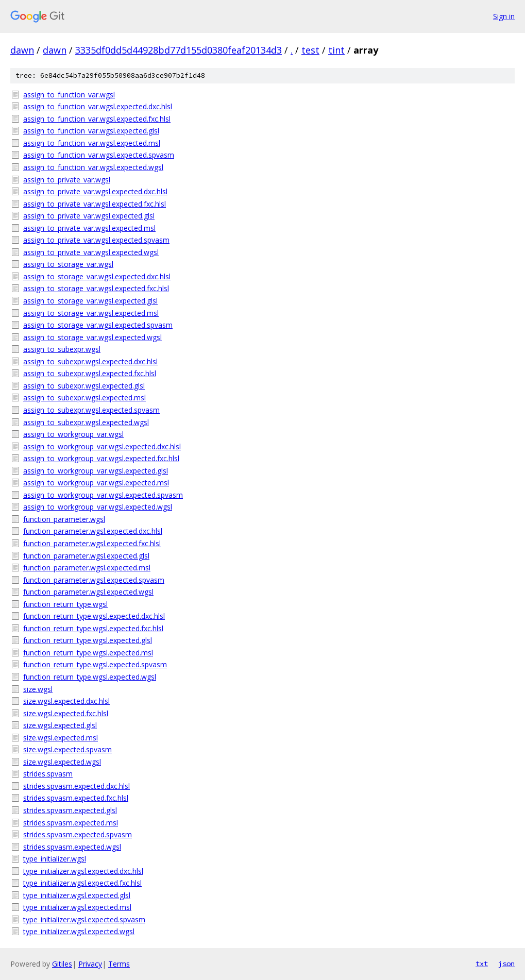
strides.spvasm (48, 774)
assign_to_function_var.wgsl (69, 95)
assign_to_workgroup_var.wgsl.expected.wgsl (98, 507)
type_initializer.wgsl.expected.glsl (77, 895)
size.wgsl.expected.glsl (60, 725)
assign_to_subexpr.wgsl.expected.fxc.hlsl (90, 373)
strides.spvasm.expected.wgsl (72, 847)
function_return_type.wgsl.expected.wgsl (90, 677)
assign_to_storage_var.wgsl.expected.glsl (90, 301)
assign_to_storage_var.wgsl (68, 264)
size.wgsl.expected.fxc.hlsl (66, 713)
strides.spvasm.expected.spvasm (78, 834)
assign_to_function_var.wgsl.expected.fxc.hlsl (97, 119)
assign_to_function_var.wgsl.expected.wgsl (93, 167)
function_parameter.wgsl (64, 519)
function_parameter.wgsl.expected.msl (87, 568)
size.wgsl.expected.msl (61, 738)
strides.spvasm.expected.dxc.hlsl (77, 786)
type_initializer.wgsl (55, 859)
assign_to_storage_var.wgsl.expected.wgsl (92, 337)
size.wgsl (38, 689)
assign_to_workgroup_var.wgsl (73, 434)
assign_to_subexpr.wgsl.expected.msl (84, 398)
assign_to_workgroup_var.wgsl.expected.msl (96, 483)
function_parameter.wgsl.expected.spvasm (94, 580)
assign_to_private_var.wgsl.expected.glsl (89, 216)
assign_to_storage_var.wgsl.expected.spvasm (98, 325)
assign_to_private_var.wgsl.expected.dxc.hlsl (95, 191)
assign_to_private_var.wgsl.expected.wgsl (91, 252)
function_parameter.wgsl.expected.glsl (86, 556)
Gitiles (62, 964)
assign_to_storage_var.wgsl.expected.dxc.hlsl (97, 276)
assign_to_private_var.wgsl (67, 180)
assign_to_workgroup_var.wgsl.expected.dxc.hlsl (102, 446)
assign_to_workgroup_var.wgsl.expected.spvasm (103, 495)
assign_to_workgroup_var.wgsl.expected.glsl (96, 471)
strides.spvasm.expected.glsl (70, 810)
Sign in (504, 16)
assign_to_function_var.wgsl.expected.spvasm (99, 155)
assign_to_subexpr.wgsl (62, 349)
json (506, 964)
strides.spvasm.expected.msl (71, 823)
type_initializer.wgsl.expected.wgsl (79, 931)
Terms (119, 964)
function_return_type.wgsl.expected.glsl (88, 640)
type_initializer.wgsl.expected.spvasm (84, 919)
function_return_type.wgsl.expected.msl (88, 653)
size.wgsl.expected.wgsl (62, 762)
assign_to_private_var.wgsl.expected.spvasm (96, 240)
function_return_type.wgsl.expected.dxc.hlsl (94, 616)
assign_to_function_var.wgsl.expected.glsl (91, 131)
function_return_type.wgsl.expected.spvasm (95, 664)
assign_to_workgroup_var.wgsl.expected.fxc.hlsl (101, 458)
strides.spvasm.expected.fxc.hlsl (76, 798)
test (310, 50)
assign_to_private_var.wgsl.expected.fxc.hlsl (95, 204)
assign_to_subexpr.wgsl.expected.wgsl (86, 422)
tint (336, 50)
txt (482, 964)
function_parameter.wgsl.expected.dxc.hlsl (93, 531)
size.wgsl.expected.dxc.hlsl (66, 701)
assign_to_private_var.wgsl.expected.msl (89, 228)
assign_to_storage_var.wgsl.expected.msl (91, 313)
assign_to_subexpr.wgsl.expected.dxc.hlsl (90, 361)
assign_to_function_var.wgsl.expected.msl (92, 143)
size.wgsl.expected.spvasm (67, 749)
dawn (22, 50)
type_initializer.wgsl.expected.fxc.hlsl (82, 883)
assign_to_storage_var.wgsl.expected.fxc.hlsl (96, 288)
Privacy (90, 964)
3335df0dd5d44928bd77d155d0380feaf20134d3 (179, 50)
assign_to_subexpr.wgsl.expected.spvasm (91, 410)
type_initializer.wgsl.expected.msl (77, 907)
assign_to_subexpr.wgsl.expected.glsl (84, 386)
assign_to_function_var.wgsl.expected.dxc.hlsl (98, 106)
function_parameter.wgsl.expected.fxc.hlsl (92, 543)
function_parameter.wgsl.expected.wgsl (88, 592)
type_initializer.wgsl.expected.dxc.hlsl (83, 871)
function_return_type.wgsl (65, 604)
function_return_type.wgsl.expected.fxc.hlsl (93, 628)
